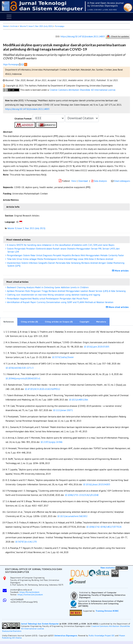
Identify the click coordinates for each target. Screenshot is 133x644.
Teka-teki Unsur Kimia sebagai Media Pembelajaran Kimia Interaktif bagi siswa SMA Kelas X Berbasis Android (60, 259)
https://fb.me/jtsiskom (29, 592)
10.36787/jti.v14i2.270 (26, 542)
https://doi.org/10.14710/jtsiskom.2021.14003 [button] (27, 109)
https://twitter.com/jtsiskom (30, 595)
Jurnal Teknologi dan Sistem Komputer (40, 624)
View (74, 181)
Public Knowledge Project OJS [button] (102, 636)
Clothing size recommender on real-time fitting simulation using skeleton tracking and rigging (53, 295)
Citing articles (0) (29, 322)
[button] (4, 86)
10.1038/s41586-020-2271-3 (20, 368)
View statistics (108, 568)
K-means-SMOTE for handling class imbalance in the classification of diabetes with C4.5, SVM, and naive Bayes (60, 245)
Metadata (101, 322)
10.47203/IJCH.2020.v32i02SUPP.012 (42, 389)
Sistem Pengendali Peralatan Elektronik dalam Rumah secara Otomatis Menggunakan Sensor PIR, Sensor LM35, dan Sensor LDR (63, 250)
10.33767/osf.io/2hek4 (63, 357)
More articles (121, 271)
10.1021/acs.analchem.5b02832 (72, 516)
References (9, 322)
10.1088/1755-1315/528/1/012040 (82, 495)
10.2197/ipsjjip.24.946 (51, 442)
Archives (14, 26)
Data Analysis (99, 181)
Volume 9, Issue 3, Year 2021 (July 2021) (36, 26)
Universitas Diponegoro (66, 636)
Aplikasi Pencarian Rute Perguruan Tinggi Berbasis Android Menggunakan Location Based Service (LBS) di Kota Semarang (66, 291)
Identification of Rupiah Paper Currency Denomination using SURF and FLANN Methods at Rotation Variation (60, 302)
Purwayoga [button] (60, 26)
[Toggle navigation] (9, 17)
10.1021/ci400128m (78, 400)
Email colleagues (122, 181)
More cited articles (118, 307)
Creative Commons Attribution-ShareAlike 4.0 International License (82, 90)
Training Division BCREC (107, 611)
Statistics (17, 631)
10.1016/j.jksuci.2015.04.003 (97, 484)
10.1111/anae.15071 (63, 410)
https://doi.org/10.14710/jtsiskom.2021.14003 (83, 36)
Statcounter (7, 631)
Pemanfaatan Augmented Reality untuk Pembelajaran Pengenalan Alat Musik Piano (47, 299)
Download (83, 181)
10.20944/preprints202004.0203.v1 (23, 378)
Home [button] (6, 26)
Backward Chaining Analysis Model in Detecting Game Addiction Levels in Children (47, 287)
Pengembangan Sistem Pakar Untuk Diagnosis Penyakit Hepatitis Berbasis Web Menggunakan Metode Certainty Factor (65, 255)
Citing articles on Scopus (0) (59, 322)
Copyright (84, 322)
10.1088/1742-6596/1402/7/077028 (104, 527)
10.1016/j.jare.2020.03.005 (97, 347)
